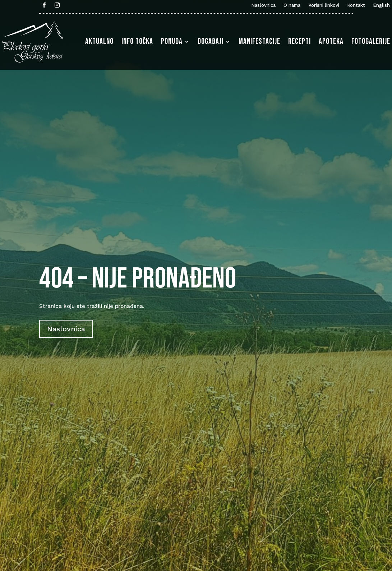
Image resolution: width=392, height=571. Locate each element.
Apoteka (331, 42)
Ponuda (172, 42)
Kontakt (356, 5)
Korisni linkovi (324, 5)
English (381, 5)
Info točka (137, 42)
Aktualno (99, 42)
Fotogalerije (371, 42)
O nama (292, 5)
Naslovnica (263, 5)
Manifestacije (259, 42)
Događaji (211, 42)
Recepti (299, 42)
